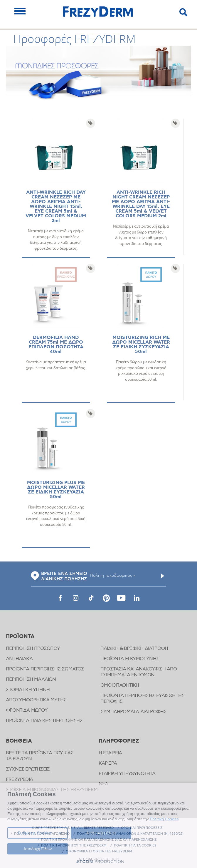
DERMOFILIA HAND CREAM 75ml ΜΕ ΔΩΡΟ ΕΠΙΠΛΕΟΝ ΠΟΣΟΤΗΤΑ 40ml (56, 345)
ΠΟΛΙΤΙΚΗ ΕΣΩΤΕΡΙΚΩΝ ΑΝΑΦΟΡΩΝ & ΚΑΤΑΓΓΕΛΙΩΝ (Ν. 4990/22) (130, 834)
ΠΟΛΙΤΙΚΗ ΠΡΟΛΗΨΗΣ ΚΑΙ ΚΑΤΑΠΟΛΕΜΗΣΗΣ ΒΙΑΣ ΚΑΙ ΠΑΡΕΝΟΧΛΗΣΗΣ (99, 840)
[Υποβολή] (163, 576)
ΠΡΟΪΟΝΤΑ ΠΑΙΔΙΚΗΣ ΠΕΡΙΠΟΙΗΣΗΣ (44, 721)
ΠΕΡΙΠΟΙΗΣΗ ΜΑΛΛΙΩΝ (31, 679)
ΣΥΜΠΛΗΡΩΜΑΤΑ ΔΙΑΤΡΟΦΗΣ (133, 712)
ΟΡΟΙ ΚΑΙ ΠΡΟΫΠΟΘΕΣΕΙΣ (142, 828)
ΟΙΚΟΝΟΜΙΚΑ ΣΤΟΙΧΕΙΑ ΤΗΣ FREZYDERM (99, 852)
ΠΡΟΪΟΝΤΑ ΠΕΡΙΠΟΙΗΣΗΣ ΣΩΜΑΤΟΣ (45, 669)
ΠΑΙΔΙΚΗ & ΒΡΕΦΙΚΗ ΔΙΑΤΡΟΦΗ (134, 648)
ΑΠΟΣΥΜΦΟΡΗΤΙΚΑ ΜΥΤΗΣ (36, 700)
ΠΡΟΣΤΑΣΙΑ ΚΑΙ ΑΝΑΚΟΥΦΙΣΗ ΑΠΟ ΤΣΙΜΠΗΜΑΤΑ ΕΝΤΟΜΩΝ (139, 672)
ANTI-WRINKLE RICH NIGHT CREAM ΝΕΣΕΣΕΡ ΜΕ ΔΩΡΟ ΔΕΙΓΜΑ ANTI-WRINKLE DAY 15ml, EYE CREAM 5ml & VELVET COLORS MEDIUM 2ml (141, 204)
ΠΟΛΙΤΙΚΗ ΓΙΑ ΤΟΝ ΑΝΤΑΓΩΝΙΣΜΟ (42, 834)
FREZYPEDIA (19, 780)
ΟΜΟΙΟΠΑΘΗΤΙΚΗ (120, 685)
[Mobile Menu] (20, 11)
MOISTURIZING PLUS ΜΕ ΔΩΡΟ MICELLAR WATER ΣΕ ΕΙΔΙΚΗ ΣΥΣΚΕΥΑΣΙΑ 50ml (56, 490)
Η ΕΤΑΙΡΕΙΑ (110, 753)
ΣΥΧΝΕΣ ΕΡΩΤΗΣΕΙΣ (28, 769)
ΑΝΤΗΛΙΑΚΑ (19, 659)
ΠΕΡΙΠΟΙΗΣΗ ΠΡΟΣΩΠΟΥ (33, 648)
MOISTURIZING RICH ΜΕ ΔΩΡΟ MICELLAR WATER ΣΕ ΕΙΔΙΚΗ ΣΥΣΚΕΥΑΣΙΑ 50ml (141, 345)
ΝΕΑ (103, 784)
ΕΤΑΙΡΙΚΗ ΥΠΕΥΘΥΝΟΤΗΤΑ (127, 774)
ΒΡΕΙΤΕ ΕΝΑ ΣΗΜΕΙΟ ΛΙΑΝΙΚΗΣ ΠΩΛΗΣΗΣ (59, 577)
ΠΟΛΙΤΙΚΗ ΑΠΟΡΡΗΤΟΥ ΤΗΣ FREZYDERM (74, 846)
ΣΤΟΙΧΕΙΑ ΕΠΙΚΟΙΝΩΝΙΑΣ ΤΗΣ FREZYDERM (52, 790)
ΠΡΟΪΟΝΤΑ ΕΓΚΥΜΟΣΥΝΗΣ (130, 659)
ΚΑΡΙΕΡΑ (108, 763)
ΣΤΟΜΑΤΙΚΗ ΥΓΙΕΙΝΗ (28, 690)
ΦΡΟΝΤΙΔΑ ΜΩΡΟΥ (27, 710)
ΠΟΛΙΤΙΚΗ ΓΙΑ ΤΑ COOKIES (135, 846)
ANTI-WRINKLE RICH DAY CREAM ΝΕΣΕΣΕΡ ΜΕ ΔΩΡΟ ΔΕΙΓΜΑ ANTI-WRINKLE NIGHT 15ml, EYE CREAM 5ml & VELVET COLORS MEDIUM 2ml (56, 207)
